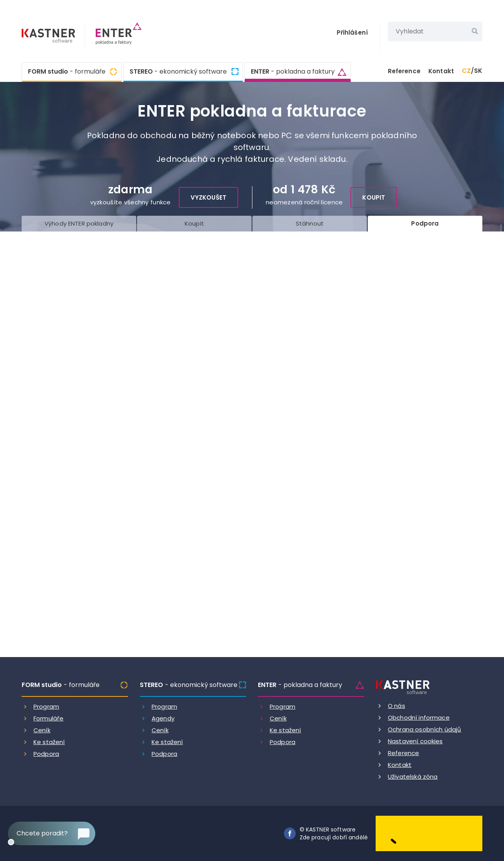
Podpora (46, 754)
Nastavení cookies (415, 741)
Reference (404, 71)
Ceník (42, 730)
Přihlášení (352, 32)
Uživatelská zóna (413, 777)
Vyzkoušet (208, 197)
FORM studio (67, 72)
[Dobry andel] (429, 833)
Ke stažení (49, 742)
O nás (397, 706)
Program (46, 706)
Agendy (163, 718)
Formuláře (48, 718)
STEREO (178, 72)
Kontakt (441, 71)
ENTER (293, 71)
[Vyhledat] (475, 31)
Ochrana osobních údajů (424, 729)
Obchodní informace (419, 717)
